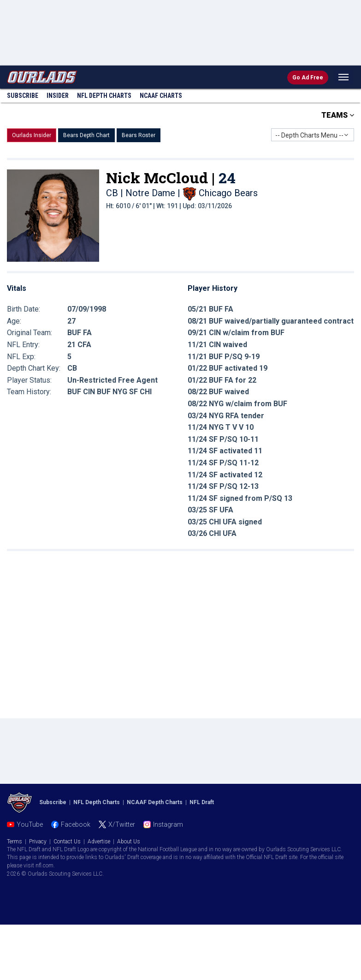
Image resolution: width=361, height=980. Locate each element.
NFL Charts (104, 96)
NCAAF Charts (161, 96)
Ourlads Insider (32, 135)
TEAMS (338, 115)
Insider (58, 96)
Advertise (99, 842)
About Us (129, 842)
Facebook (76, 824)
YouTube (30, 824)
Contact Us (67, 842)
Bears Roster (139, 135)
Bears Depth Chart (86, 135)
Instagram (168, 824)
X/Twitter (122, 824)
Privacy (38, 842)
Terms (15, 842)
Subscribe (23, 96)
